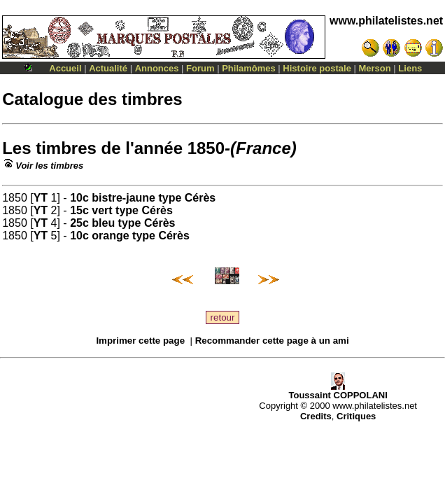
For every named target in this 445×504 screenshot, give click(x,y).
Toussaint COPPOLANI (338, 391)
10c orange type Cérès (130, 236)
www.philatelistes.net (386, 21)
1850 (206, 148)
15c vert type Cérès (121, 210)
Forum (200, 68)
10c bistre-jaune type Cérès (143, 198)
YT (41, 198)
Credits (316, 416)
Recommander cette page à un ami (272, 341)
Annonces (157, 68)
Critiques (356, 416)
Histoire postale (317, 68)
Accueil (65, 68)
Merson (375, 68)
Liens (410, 68)
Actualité (108, 68)
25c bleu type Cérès (122, 223)
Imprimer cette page (140, 341)
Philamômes (249, 68)
